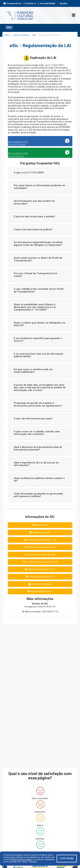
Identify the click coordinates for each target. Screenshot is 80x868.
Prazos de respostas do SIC (40, 577)
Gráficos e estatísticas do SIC (40, 569)
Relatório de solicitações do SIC (40, 547)
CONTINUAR (67, 858)
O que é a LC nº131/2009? (29, 173)
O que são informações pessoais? (33, 419)
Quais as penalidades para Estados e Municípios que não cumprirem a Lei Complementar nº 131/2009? (35, 307)
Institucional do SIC (40, 532)
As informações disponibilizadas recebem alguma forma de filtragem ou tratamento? (38, 244)
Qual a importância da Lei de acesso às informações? (36, 464)
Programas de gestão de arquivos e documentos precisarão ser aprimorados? (38, 404)
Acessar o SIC (40, 525)
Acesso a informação (40, 584)
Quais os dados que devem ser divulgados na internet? (40, 324)
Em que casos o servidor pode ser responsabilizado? (33, 371)
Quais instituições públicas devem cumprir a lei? (39, 480)
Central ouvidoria (21, 35)
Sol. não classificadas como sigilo (40, 562)
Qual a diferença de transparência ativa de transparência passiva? (38, 448)
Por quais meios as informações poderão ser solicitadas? (40, 187)
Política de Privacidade (21, 860)
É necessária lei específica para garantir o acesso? (38, 340)
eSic (34, 35)
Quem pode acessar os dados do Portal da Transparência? (38, 259)
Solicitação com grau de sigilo (40, 554)
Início (7, 35)
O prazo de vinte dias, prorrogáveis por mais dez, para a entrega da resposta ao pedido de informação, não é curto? (40, 388)
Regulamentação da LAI (40, 591)
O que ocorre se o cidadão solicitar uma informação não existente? (37, 433)
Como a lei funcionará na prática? (33, 229)
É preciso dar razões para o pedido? (35, 216)
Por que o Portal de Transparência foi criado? (35, 275)
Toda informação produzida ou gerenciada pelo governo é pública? (38, 495)
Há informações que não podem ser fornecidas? (34, 202)
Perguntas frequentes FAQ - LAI (40, 540)
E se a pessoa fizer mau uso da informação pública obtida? (38, 355)
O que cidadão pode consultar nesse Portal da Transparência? (39, 290)
